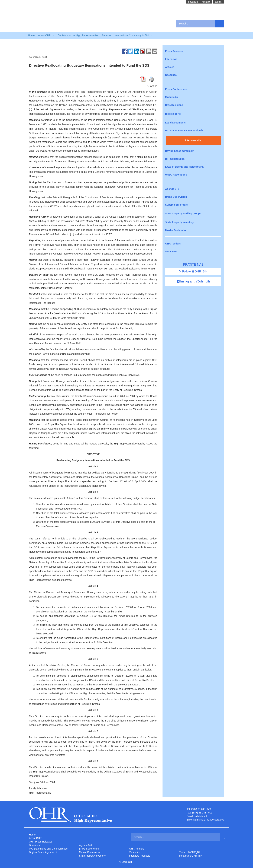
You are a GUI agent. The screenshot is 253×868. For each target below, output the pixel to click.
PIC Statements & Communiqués (184, 131)
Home (31, 35)
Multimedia (172, 97)
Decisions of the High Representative (78, 35)
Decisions (34, 845)
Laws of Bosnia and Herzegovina (184, 167)
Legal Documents (175, 123)
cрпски (218, 2)
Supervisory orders (176, 205)
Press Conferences (176, 89)
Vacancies (171, 252)
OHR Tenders (173, 244)
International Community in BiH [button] (133, 35)
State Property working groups (183, 214)
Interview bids (193, 140)
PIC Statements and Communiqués (48, 849)
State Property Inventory (179, 222)
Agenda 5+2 (172, 189)
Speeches (171, 75)
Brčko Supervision (176, 197)
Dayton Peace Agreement (43, 852)
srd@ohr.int (200, 816)
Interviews (171, 59)
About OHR (35, 838)
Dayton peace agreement (180, 151)
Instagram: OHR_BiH (191, 856)
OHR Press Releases (41, 842)
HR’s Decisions (174, 105)
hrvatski (206, 2)
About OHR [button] (46, 35)
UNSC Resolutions (176, 175)
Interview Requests (140, 856)
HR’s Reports (173, 114)
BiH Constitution (175, 159)
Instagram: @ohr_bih (193, 281)
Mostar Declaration (176, 230)
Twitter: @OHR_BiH (190, 852)
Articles (170, 67)
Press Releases (174, 51)
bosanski (193, 2)
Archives (106, 35)
